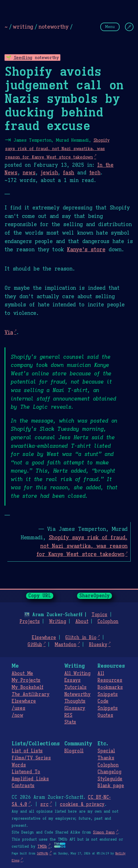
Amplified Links (30, 779)
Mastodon (65, 645)
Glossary (75, 708)
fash (69, 173)
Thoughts (75, 701)
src (44, 804)
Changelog (109, 772)
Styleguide (110, 779)
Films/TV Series (31, 758)
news (29, 173)
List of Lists (27, 751)
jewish (49, 173)
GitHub (35, 645)
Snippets (108, 694)
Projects (30, 622)
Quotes (105, 715)
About (82, 622)
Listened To (26, 772)
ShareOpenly (95, 596)
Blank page (111, 786)
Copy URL (40, 596)
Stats (70, 722)
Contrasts (23, 786)
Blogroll (74, 751)
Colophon (108, 622)
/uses (18, 708)
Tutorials (76, 687)
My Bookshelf (27, 687)
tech (95, 173)
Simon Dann (104, 832)
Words (19, 765)
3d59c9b (43, 853)
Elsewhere (44, 638)
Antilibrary (31, 694)
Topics (99, 615)
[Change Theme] (129, 27)
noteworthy (54, 27)
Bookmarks (110, 687)
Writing (58, 622)
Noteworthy (78, 694)
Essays (73, 680)
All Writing (78, 674)
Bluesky (98, 645)
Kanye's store (86, 249)
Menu (110, 27)
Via (9, 332)
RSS (68, 715)
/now (17, 715)
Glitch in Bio (81, 638)
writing (23, 27)
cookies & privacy (82, 804)
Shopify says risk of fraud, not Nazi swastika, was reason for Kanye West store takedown (57, 148)
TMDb (42, 847)
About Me (22, 674)
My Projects (26, 680)
